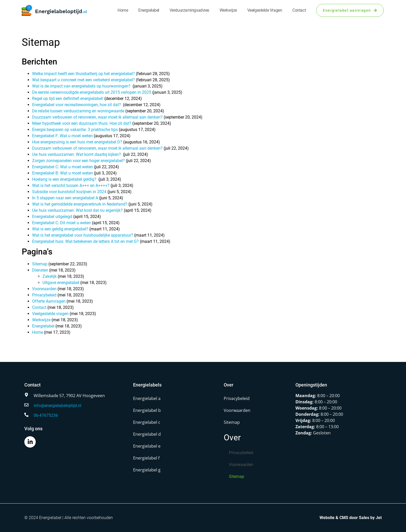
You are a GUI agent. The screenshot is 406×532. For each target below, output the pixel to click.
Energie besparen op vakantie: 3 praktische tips (75, 130)
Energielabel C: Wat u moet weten (63, 167)
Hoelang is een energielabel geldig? (65, 179)
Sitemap (40, 264)
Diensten (40, 270)
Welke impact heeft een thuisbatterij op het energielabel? (84, 74)
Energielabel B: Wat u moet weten (63, 173)
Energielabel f (146, 458)
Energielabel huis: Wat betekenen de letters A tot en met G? (85, 241)
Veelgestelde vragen (265, 10)
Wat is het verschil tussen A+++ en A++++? (71, 185)
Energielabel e (147, 446)
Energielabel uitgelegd (52, 217)
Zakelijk (50, 276)
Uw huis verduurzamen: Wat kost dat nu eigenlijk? (77, 210)
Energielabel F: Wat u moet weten (62, 136)
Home (123, 10)
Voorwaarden (44, 289)
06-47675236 (46, 415)
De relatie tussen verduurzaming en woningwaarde (78, 111)
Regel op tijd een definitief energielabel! (68, 99)
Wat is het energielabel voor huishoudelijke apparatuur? (83, 235)
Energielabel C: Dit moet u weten (61, 223)
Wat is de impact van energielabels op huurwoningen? (82, 86)
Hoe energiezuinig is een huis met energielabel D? (77, 142)
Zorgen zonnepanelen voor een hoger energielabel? (78, 161)
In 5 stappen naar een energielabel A (65, 198)
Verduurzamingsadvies (189, 10)
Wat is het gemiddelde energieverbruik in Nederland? (80, 204)
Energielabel (149, 10)
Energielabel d (147, 434)
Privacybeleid (44, 295)
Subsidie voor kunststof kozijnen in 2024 (69, 192)
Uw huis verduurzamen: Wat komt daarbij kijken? (77, 154)
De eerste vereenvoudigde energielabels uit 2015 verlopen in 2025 (92, 92)
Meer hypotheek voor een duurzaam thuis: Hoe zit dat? (82, 123)
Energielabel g (147, 470)
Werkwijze (228, 10)
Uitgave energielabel (61, 283)
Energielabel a (147, 398)
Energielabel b (147, 410)
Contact (299, 10)
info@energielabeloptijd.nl (57, 406)
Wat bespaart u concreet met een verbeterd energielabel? (84, 80)
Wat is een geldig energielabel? (60, 229)
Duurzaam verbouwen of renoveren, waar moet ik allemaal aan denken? (97, 117)
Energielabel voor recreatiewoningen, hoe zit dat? (77, 105)
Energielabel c (147, 422)
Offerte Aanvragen (49, 301)
